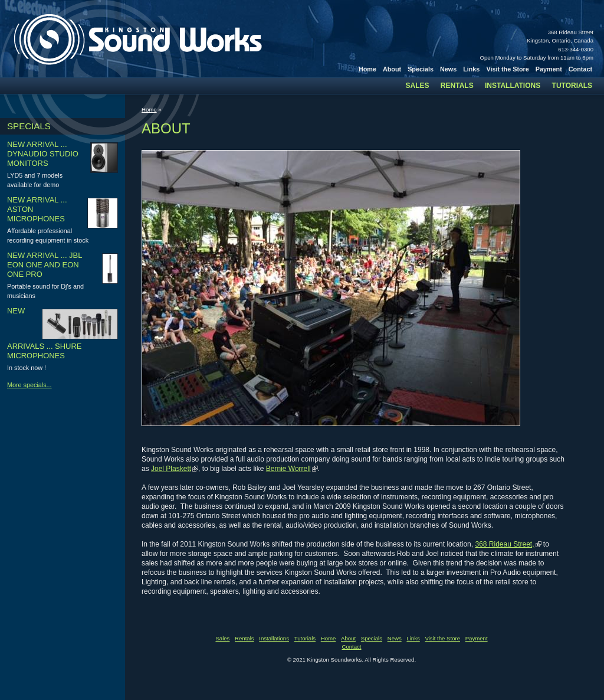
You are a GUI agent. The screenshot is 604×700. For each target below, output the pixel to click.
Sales (418, 86)
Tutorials (572, 86)
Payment (549, 69)
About (392, 69)
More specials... (29, 385)
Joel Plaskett (171, 469)
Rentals (457, 86)
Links (471, 69)
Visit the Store (507, 69)
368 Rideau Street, (504, 544)
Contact (580, 69)
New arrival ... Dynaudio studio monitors (43, 154)
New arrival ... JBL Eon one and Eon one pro (45, 265)
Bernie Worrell (288, 469)
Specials (421, 69)
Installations (513, 86)
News (448, 69)
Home (367, 69)
